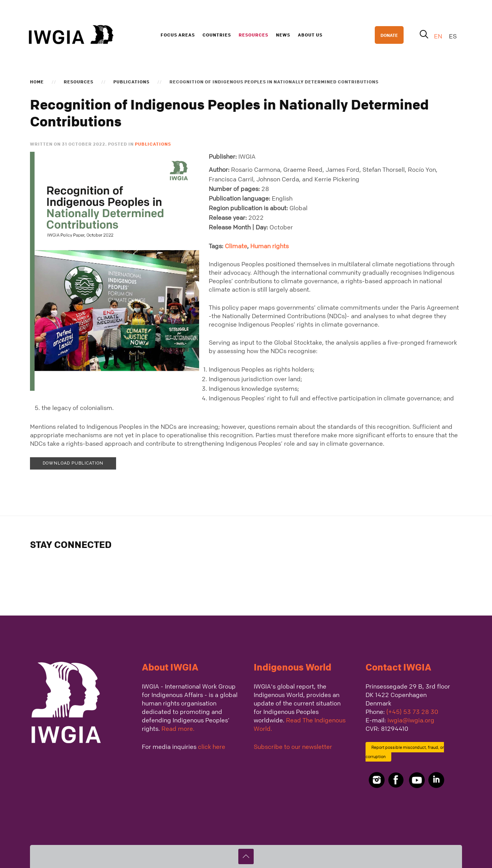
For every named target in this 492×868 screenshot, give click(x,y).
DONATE (389, 35)
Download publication (73, 463)
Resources (253, 35)
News (283, 35)
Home (37, 81)
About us (310, 35)
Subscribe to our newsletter (293, 747)
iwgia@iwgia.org (411, 720)
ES (453, 36)
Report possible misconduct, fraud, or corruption (405, 752)
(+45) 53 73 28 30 (412, 712)
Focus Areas (178, 35)
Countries (217, 35)
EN (439, 36)
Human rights (269, 246)
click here (212, 747)
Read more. (178, 729)
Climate (236, 246)
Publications (131, 81)
